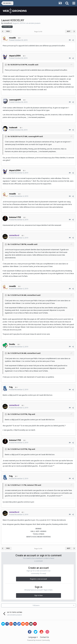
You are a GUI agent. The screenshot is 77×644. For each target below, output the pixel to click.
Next (69, 31)
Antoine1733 (32, 485)
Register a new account (38, 579)
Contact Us (44, 637)
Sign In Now (38, 595)
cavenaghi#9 (33, 136)
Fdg (30, 414)
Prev (8, 31)
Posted (18, 40)
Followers (36, 605)
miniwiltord (8, 23)
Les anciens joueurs (33, 23)
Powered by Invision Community (38, 640)
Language (33, 637)
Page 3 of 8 (38, 32)
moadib (31, 65)
